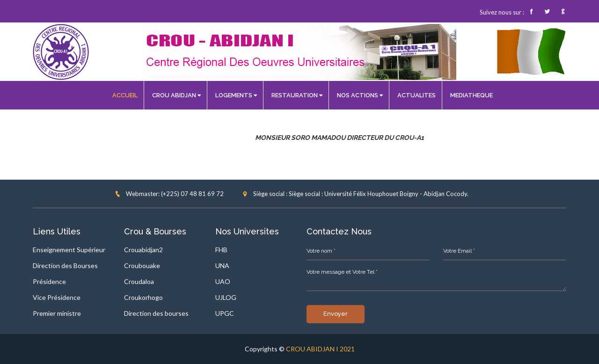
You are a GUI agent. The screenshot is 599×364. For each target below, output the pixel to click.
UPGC (225, 313)
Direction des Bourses (65, 266)
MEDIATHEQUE (471, 95)
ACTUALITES (416, 95)
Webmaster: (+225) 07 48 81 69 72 (169, 194)
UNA (222, 266)
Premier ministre (57, 313)
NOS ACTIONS (360, 95)
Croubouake (142, 266)
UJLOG (226, 297)
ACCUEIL (125, 95)
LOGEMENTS (236, 95)
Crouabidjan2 (143, 250)
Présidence (49, 281)
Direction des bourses (156, 313)
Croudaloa (139, 281)
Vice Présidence (57, 297)
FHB (221, 250)
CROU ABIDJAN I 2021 (320, 349)
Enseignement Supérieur (69, 250)
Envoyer (336, 314)
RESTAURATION (297, 95)
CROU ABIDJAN (176, 95)
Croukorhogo (143, 297)
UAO (223, 281)
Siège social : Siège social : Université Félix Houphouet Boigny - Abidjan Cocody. (355, 194)
